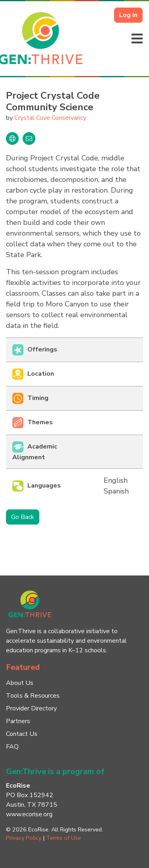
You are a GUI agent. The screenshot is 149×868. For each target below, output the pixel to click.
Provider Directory (31, 708)
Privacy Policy (24, 838)
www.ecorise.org (29, 814)
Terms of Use (64, 838)
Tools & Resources (33, 696)
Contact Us (22, 734)
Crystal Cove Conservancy (50, 118)
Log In (128, 15)
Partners (18, 721)
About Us (20, 683)
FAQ (12, 747)
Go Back (23, 517)
